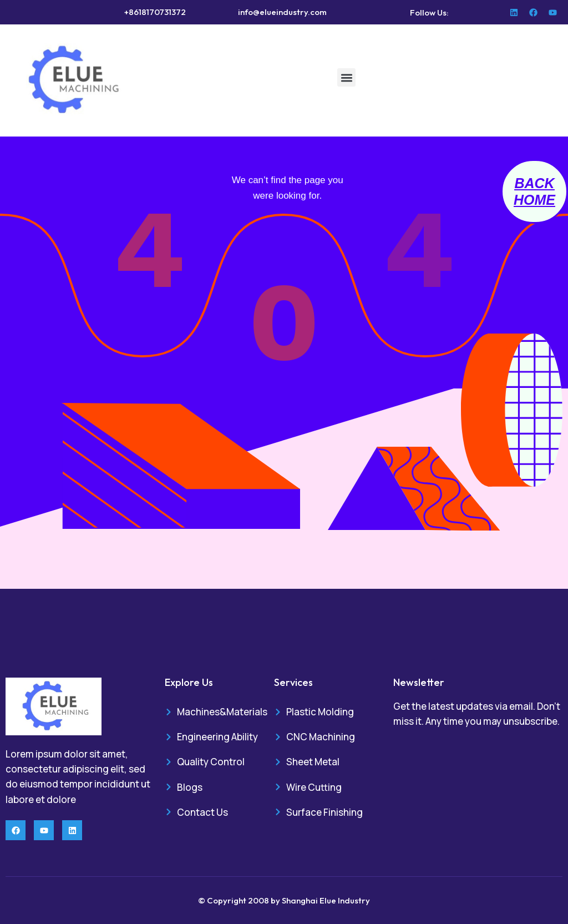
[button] (346, 77)
